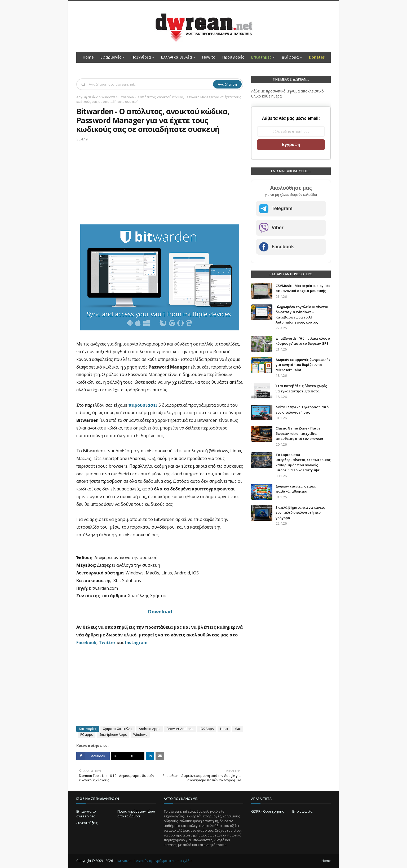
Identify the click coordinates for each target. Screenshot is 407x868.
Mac (238, 729)
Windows (108, 97)
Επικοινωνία (302, 811)
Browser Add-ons (180, 729)
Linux (224, 729)
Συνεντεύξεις (87, 823)
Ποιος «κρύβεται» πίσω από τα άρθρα (136, 814)
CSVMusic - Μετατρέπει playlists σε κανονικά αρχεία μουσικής (303, 288)
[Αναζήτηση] (150, 84)
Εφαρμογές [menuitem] (111, 57)
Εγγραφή (291, 145)
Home (326, 861)
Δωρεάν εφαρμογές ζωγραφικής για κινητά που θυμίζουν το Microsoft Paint (303, 365)
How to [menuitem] (209, 57)
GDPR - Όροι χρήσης (267, 811)
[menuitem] (263, 57)
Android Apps (149, 729)
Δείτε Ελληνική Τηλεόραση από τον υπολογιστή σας (302, 410)
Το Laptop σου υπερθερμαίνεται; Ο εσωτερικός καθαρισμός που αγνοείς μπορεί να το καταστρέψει (303, 462)
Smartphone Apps (113, 735)
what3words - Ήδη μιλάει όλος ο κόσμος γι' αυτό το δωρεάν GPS (303, 341)
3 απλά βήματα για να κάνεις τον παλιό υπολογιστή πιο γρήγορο (300, 513)
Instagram (136, 643)
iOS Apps (207, 729)
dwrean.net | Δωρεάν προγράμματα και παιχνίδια (154, 861)
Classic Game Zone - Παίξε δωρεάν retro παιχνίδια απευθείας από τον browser (300, 433)
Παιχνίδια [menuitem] (141, 57)
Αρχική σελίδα (87, 97)
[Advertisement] (160, 187)
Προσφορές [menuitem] (233, 57)
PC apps (87, 735)
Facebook (86, 643)
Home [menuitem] (88, 57)
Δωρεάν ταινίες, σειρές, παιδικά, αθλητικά (296, 489)
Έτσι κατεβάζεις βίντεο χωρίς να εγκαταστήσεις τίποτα (301, 388)
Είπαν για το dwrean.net (86, 814)
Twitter (107, 643)
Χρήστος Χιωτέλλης (118, 729)
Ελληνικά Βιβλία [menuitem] (177, 57)
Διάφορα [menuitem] (290, 57)
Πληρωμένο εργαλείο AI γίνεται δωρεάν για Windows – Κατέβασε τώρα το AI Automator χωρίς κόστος (302, 315)
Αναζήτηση (227, 84)
